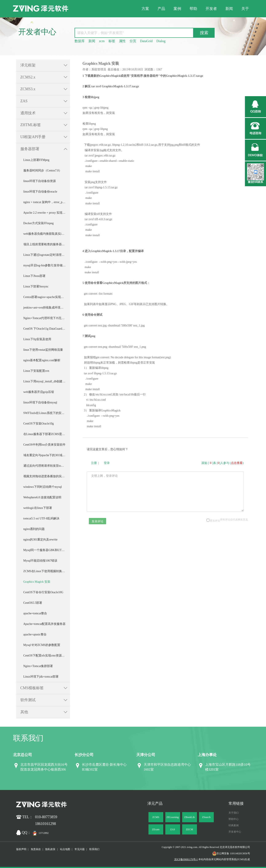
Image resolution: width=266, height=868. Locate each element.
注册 (94, 463)
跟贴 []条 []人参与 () (223, 463)
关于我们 (234, 813)
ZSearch (206, 817)
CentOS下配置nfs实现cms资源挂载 (45, 656)
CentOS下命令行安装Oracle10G (43, 592)
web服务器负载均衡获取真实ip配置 (46, 234)
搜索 (204, 33)
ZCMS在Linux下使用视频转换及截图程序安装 (47, 571)
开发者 (211, 9)
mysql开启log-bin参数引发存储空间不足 (47, 265)
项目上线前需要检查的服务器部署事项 (47, 244)
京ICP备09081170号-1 (186, 859)
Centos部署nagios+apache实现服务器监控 (47, 297)
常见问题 (80, 849)
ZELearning (173, 817)
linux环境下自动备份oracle (40, 192)
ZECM (189, 829)
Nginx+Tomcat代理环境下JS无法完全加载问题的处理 (47, 318)
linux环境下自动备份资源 (40, 181)
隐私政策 (50, 849)
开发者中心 (235, 832)
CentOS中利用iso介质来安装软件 (45, 445)
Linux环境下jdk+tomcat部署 (41, 677)
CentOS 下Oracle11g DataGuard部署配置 (47, 329)
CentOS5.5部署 (33, 603)
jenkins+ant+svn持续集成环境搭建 (45, 308)
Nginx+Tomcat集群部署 (38, 666)
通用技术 (28, 113)
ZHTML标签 (31, 125)
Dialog (161, 41)
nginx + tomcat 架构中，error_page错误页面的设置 (47, 202)
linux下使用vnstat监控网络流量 (43, 350)
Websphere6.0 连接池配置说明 (42, 497)
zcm (102, 41)
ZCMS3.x (28, 89)
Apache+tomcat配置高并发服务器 (45, 624)
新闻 (229, 9)
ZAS (24, 101)
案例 (177, 9)
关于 (245, 9)
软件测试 (28, 700)
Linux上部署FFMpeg (36, 160)
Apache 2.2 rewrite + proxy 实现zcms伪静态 (47, 213)
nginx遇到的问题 (34, 529)
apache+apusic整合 (35, 634)
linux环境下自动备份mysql (40, 402)
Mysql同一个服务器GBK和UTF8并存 (47, 550)
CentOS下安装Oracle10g (39, 424)
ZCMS (156, 817)
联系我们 (94, 849)
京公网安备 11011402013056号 (231, 853)
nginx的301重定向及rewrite (41, 540)
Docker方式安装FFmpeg (39, 223)
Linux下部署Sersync (36, 286)
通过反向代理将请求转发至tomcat (45, 466)
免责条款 (36, 849)
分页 (133, 41)
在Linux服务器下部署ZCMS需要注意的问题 (47, 434)
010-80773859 (46, 817)
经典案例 (234, 825)
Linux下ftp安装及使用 (37, 339)
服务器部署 (30, 149)
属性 (122, 41)
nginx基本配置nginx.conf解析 (42, 360)
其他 (24, 712)
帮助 (193, 9)
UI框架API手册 (33, 137)
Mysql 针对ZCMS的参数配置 (42, 645)
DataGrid (146, 41)
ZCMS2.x (28, 77)
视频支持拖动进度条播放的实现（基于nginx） (47, 476)
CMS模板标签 (32, 688)
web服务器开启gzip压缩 (39, 392)
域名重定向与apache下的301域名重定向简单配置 (47, 455)
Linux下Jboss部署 (35, 276)
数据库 (80, 41)
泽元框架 (28, 65)
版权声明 (21, 849)
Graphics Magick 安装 (37, 582)
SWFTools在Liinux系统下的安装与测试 (47, 413)
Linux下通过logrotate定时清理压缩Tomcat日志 (47, 255)
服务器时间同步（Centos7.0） (43, 170)
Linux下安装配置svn (36, 371)
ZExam (156, 829)
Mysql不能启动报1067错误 (40, 561)
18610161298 (46, 824)
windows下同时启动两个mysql (43, 487)
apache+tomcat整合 (35, 613)
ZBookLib (190, 817)
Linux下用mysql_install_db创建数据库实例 (47, 381)
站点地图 (65, 849)
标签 (112, 41)
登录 (107, 463)
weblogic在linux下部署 (38, 508)
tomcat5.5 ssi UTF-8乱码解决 (41, 518)
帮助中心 (234, 819)
